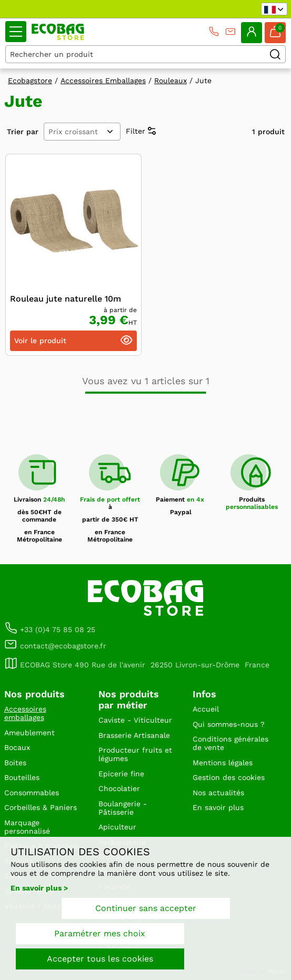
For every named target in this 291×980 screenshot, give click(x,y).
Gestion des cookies (229, 777)
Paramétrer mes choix (100, 933)
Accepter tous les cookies (100, 959)
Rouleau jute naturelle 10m (66, 299)
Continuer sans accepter (146, 908)
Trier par (23, 132)
